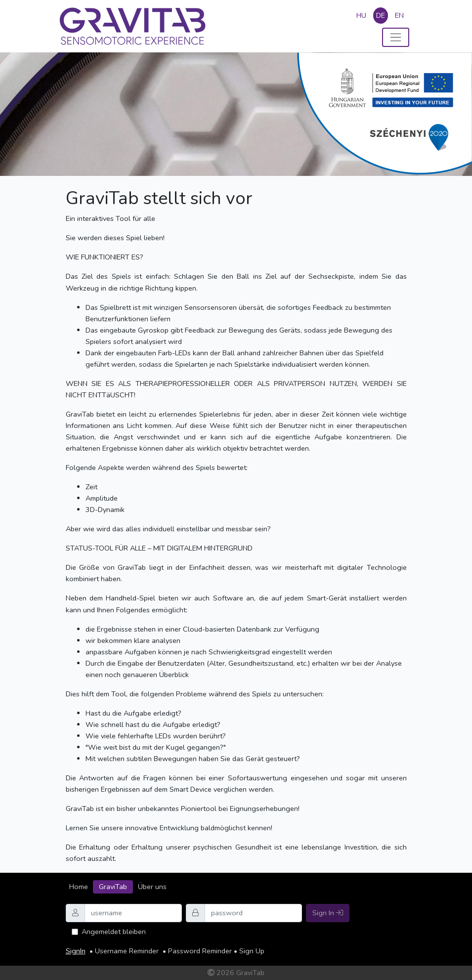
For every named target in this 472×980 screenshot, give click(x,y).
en (399, 15)
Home (79, 887)
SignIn (76, 951)
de (381, 15)
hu (361, 15)
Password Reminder (200, 951)
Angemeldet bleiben (114, 932)
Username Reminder (127, 951)
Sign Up (252, 951)
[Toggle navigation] (396, 37)
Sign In (328, 913)
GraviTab (113, 887)
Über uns (152, 887)
